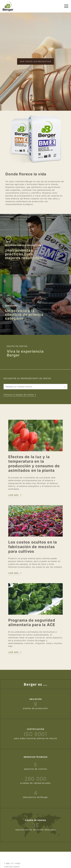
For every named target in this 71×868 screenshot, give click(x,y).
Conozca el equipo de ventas (19, 395)
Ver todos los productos (35, 61)
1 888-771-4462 (12, 863)
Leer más (14, 495)
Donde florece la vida (26, 174)
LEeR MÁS (14, 652)
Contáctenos (12, 867)
